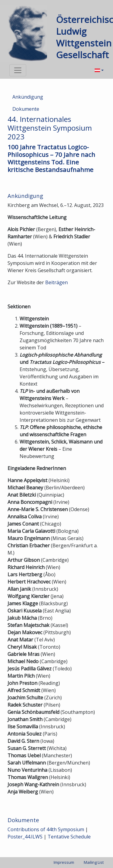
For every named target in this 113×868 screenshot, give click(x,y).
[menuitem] (99, 70)
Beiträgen (56, 282)
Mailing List (94, 862)
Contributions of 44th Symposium (46, 829)
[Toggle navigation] (18, 70)
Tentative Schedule (69, 837)
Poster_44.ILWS (25, 837)
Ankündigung (28, 97)
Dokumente (26, 109)
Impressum (64, 862)
